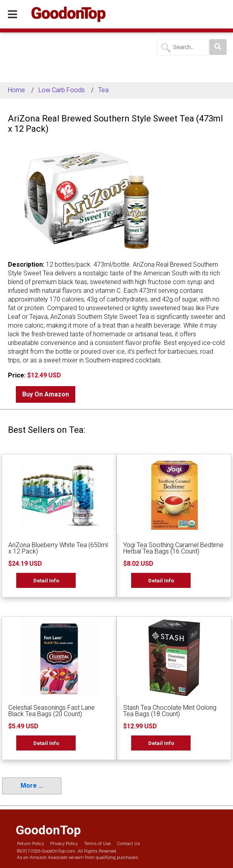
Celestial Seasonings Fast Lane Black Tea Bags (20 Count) (52, 711)
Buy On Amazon (46, 394)
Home (16, 90)
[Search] (218, 47)
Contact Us (128, 844)
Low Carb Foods (62, 90)
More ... (32, 786)
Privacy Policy (64, 844)
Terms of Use (97, 844)
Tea (103, 90)
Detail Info (46, 580)
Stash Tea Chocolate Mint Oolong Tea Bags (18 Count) (170, 711)
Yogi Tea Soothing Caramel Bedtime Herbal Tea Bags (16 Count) (173, 548)
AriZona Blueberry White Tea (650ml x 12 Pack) (58, 548)
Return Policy (31, 844)
